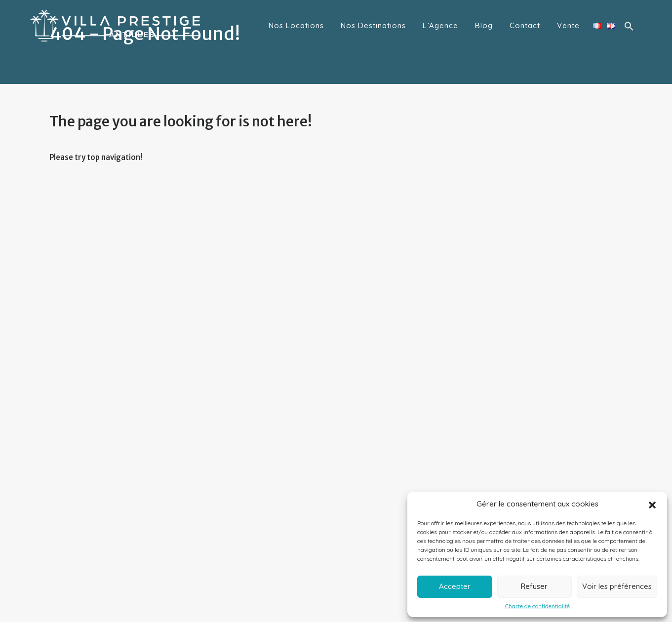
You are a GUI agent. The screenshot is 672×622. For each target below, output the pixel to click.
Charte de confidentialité (537, 606)
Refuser (534, 586)
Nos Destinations (373, 25)
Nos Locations (296, 25)
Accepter (455, 586)
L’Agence (440, 25)
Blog (484, 25)
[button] (652, 504)
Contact (525, 25)
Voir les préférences (617, 586)
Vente (568, 25)
